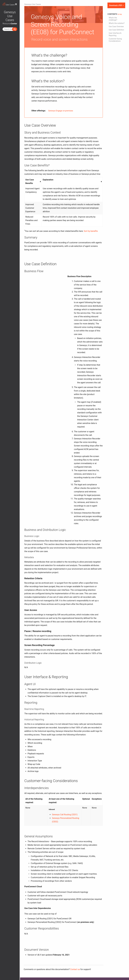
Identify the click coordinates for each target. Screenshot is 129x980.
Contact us (75, 969)
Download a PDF (116, 5)
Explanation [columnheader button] (48, 180)
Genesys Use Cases (33, 4)
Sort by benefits (91, 231)
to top (120, 14)
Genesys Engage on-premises (61, 111)
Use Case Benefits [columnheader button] (30, 181)
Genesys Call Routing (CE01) (65, 815)
